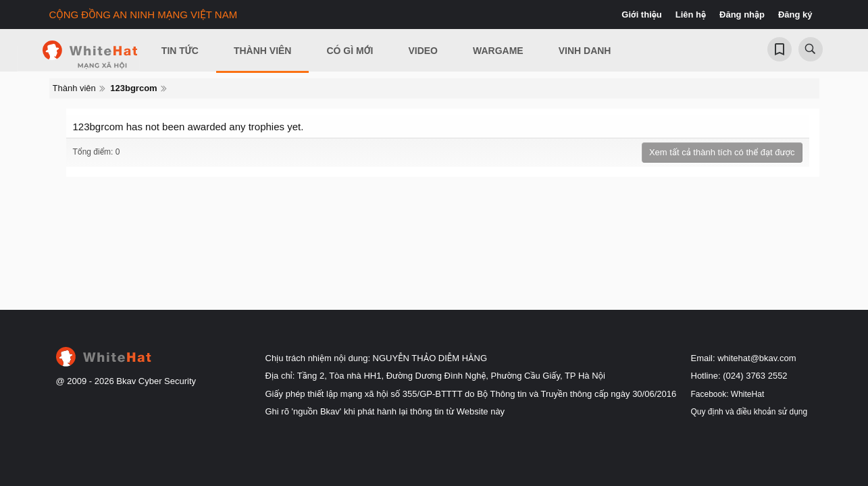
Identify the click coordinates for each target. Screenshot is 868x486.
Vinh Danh (585, 51)
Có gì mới (350, 51)
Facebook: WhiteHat (728, 394)
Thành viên (263, 51)
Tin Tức (180, 51)
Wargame (498, 51)
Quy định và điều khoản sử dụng (749, 412)
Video (423, 51)
